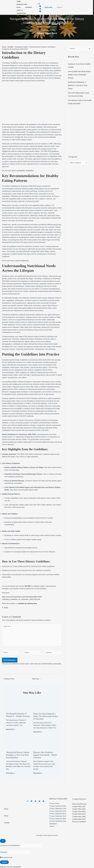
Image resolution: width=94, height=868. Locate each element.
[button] (28, 4)
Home (4, 47)
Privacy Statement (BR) (58, 819)
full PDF (28, 586)
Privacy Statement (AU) (58, 821)
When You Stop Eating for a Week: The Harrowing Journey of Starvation (45, 716)
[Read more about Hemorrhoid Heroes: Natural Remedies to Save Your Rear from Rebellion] (18, 742)
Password (3, 852)
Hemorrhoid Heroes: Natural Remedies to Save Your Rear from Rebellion (18, 755)
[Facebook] (40, 6)
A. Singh (5, 608)
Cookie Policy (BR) (79, 817)
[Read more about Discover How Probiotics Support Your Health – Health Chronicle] (46, 742)
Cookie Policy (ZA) (79, 807)
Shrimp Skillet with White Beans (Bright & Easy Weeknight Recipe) (79, 75)
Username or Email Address (10, 845)
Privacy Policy (54, 803)
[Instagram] (39, 4)
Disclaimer (53, 824)
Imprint (52, 826)
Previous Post (8, 679)
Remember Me (6, 857)
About (6, 816)
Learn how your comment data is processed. (46, 664)
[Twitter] (40, 9)
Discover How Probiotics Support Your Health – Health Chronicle (45, 755)
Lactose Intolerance (22, 261)
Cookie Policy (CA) (79, 814)
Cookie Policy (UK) (79, 809)
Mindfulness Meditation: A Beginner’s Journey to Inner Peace (78, 85)
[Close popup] (3, 841)
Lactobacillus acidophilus (25, 171)
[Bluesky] (39, 801)
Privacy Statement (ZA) (58, 806)
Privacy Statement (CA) (58, 816)
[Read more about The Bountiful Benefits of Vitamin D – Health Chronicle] (18, 704)
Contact (7, 823)
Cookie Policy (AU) (79, 819)
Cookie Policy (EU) (79, 812)
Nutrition (11, 47)
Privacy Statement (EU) (58, 814)
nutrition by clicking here (27, 604)
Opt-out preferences (79, 804)
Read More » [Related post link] (11, 729)
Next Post (37, 679)
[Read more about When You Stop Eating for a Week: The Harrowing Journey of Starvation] (46, 704)
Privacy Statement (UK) (58, 811)
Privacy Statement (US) (58, 809)
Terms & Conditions (79, 822)
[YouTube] (40, 11)
